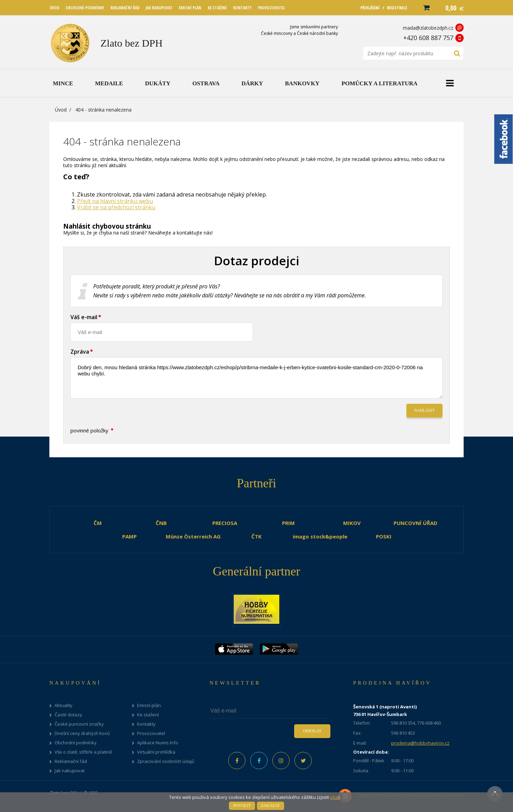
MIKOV (352, 523)
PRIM (288, 523)
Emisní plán (149, 705)
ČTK (256, 536)
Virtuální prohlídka (156, 752)
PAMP (129, 536)
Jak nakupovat (70, 771)
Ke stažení (148, 715)
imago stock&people (320, 536)
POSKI (384, 536)
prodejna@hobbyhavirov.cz (420, 743)
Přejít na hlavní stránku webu (115, 201)
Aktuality (64, 705)
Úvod (61, 110)
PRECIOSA (225, 523)
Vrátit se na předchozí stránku (116, 207)
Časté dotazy (68, 715)
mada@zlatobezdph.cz (428, 28)
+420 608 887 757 (428, 38)
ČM (98, 523)
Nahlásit (425, 410)
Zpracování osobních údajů (166, 761)
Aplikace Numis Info (158, 743)
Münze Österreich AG (193, 536)
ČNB (161, 523)
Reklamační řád (71, 761)
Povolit (242, 805)
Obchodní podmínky (76, 743)
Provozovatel (151, 733)
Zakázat (270, 805)
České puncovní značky (79, 724)
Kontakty (146, 724)
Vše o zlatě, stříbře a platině (83, 752)
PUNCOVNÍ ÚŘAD (415, 523)
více (334, 797)
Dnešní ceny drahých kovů (82, 733)
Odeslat (312, 731)
